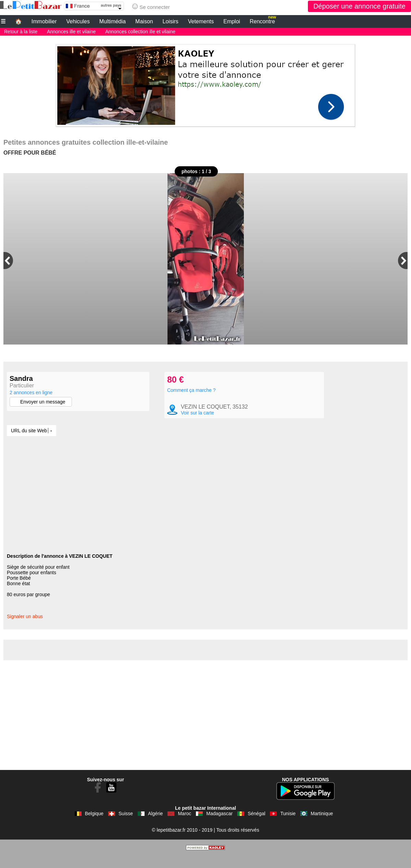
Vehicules (78, 21)
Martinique (322, 826)
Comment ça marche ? (191, 402)
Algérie (155, 826)
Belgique (94, 826)
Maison (144, 21)
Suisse (126, 826)
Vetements (201, 21)
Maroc (184, 826)
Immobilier (44, 21)
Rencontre (263, 21)
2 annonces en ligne (31, 393)
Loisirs (171, 21)
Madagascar (219, 826)
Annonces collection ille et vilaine (140, 32)
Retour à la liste (21, 32)
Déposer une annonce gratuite (359, 6)
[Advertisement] (206, 84)
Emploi (232, 21)
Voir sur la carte (197, 425)
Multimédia (113, 21)
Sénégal (256, 826)
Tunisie (288, 826)
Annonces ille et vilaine (71, 32)
